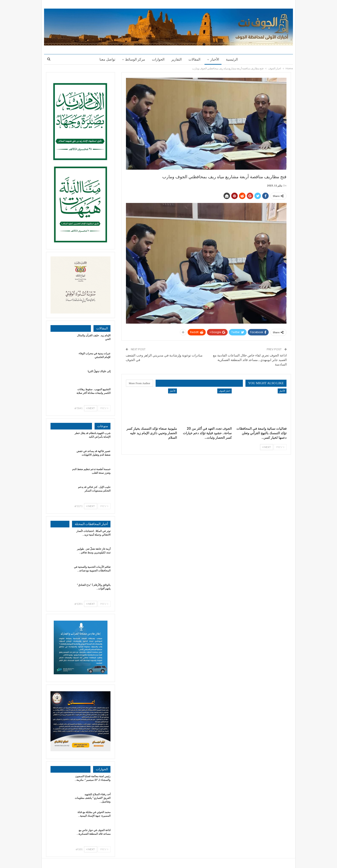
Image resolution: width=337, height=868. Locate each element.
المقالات (195, 59)
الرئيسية (234, 59)
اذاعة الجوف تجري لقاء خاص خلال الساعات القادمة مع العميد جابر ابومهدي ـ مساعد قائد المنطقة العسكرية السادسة (250, 360)
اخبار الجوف (224, 391)
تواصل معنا (105, 59)
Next (267, 447)
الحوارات (158, 59)
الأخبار (216, 59)
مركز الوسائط (134, 59)
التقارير (176, 59)
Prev (280, 447)
